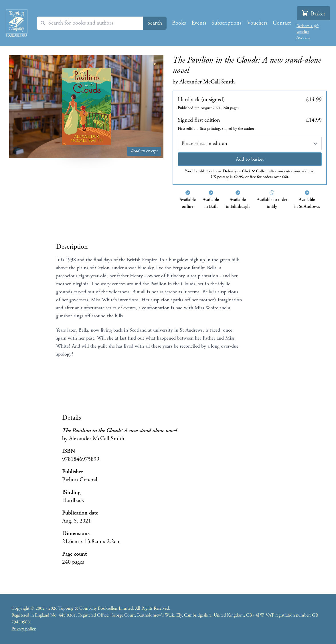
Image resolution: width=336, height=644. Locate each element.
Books (179, 23)
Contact (282, 23)
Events (199, 23)
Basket (313, 14)
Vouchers (257, 23)
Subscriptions (226, 23)
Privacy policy (24, 629)
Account (303, 37)
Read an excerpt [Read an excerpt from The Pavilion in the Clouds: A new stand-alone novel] (144, 151)
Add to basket (250, 159)
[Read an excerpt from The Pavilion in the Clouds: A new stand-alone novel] (86, 107)
